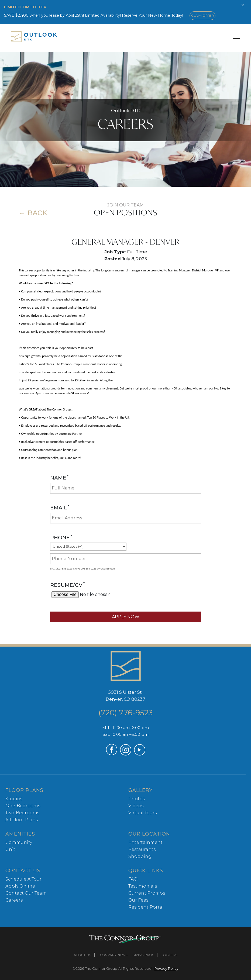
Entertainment (145, 842)
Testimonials (143, 886)
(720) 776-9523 (126, 713)
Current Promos (147, 893)
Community (19, 842)
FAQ (133, 879)
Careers (14, 900)
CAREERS (170, 955)
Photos (137, 799)
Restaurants (142, 849)
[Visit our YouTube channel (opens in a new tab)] (140, 754)
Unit (10, 849)
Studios (14, 799)
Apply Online (20, 886)
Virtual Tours (142, 813)
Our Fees (138, 900)
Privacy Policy (166, 968)
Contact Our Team (26, 893)
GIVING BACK (143, 955)
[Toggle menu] (236, 37)
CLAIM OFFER (202, 15)
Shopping (140, 856)
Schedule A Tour (23, 879)
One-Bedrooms (23, 806)
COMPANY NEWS (114, 955)
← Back (33, 213)
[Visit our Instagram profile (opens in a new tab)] (126, 754)
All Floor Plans (22, 820)
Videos (136, 806)
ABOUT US (82, 955)
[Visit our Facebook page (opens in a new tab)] (112, 754)
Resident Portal (146, 907)
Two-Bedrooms (22, 813)
